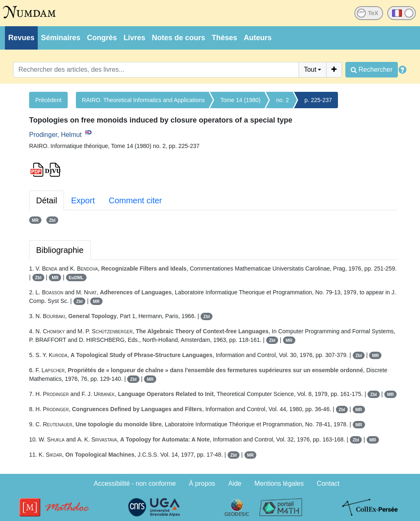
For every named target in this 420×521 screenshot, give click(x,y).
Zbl (52, 220)
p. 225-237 (318, 100)
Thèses (224, 38)
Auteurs (258, 38)
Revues (21, 38)
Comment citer (135, 200)
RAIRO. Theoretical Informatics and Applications (143, 100)
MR (35, 220)
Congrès (102, 38)
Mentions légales (279, 483)
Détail (47, 200)
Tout (310, 69)
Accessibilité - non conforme (135, 483)
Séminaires (61, 38)
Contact (328, 483)
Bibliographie (60, 250)
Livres (134, 38)
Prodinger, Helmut (55, 135)
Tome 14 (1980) (240, 100)
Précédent (48, 100)
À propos (202, 483)
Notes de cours (178, 38)
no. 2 (282, 100)
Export (83, 200)
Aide (235, 483)
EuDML (76, 278)
